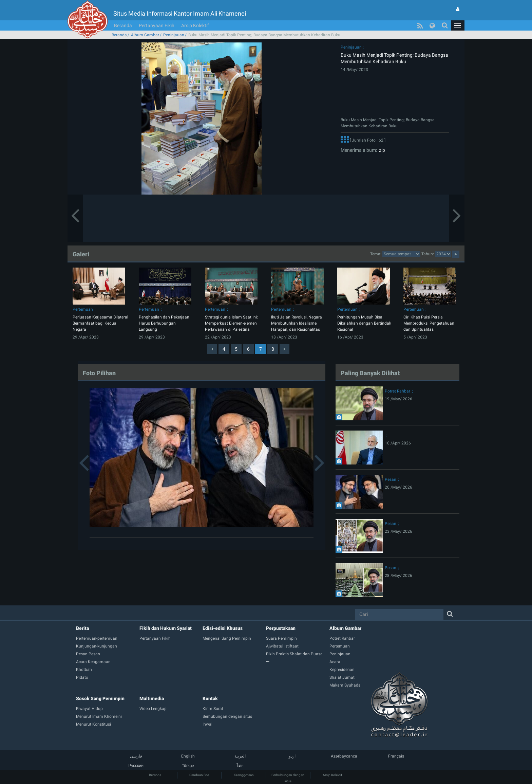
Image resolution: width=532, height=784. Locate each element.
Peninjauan (174, 35)
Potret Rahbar (397, 391)
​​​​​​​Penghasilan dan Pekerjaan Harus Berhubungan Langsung (164, 323)
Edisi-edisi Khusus (223, 628)
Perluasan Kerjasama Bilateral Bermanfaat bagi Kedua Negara (100, 323)
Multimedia (152, 698)
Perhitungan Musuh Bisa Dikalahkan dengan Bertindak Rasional (364, 323)
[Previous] (212, 349)
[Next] (284, 349)
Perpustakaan (281, 628)
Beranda (123, 25)
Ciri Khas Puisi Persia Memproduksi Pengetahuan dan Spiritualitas (429, 323)
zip (381, 150)
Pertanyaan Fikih (157, 25)
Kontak (210, 698)
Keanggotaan (244, 775)
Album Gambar (145, 35)
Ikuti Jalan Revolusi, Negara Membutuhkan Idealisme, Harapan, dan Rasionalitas (297, 323)
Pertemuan (83, 309)
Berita (82, 628)
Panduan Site (199, 775)
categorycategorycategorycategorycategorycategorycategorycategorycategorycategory (401, 254)
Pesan (391, 479)
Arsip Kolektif (195, 25)
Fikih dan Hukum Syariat (166, 628)
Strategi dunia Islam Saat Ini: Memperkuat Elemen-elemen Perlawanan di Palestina (231, 323)
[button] (458, 25)
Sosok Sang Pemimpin (100, 698)
